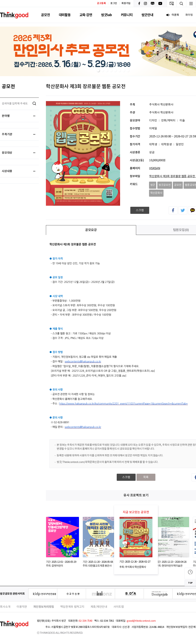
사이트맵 (119, 607)
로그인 (114, 3)
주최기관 (19, 134)
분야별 (19, 116)
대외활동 (65, 15)
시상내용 (19, 171)
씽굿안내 (147, 15)
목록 (146, 477)
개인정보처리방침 (44, 607)
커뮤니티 (127, 15)
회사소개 (5, 607)
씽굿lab (106, 15)
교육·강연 (86, 15)
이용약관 (22, 607)
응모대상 (19, 153)
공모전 (45, 15)
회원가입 (126, 3)
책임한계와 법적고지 (72, 607)
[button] (98, 70)
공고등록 (101, 3)
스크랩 (140, 210)
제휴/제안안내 (99, 607)
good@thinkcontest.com (141, 621)
